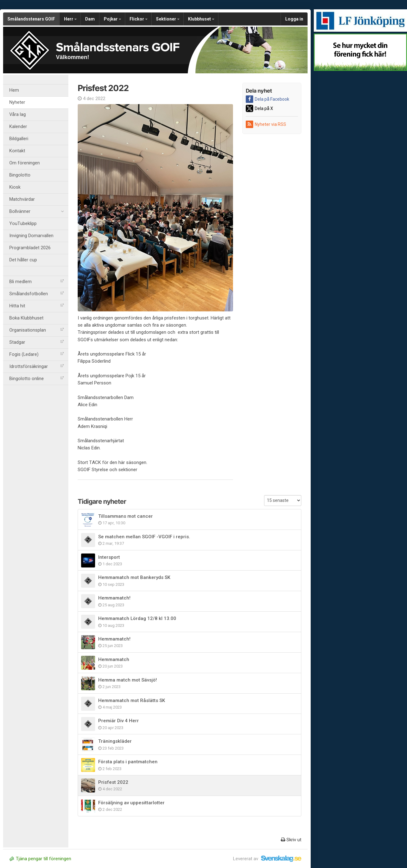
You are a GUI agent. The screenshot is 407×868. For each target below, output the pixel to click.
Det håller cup (23, 260)
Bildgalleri (19, 139)
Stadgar (37, 342)
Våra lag (18, 115)
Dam (90, 19)
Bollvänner (37, 212)
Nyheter (17, 102)
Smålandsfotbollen (37, 294)
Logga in (294, 19)
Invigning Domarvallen (31, 236)
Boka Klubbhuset (26, 318)
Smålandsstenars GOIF (31, 19)
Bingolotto (20, 175)
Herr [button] (70, 19)
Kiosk (15, 187)
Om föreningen (25, 163)
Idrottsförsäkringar (37, 367)
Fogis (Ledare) (37, 354)
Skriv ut (291, 840)
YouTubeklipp (23, 224)
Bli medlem (37, 282)
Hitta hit (37, 306)
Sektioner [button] (168, 19)
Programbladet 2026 (30, 248)
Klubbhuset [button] (201, 19)
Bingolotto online (37, 379)
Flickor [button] (139, 19)
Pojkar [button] (112, 19)
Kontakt (17, 151)
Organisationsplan (37, 330)
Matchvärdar (22, 199)
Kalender (18, 127)
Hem (14, 90)
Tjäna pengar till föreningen (40, 859)
